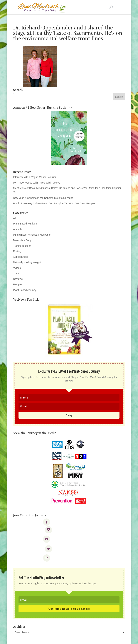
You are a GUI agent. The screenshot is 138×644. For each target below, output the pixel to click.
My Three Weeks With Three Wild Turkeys (37, 183)
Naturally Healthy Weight (27, 262)
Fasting (17, 251)
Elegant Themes (62, 639)
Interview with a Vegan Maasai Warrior (34, 177)
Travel (17, 274)
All (15, 218)
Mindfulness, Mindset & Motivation (32, 235)
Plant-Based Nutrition (25, 224)
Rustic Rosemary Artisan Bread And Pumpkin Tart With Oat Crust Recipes (54, 203)
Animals (18, 229)
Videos (17, 268)
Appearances (21, 257)
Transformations (22, 246)
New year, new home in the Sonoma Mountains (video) (44, 198)
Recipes (18, 284)
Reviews (18, 279)
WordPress (94, 639)
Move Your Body (22, 240)
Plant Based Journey (25, 290)
